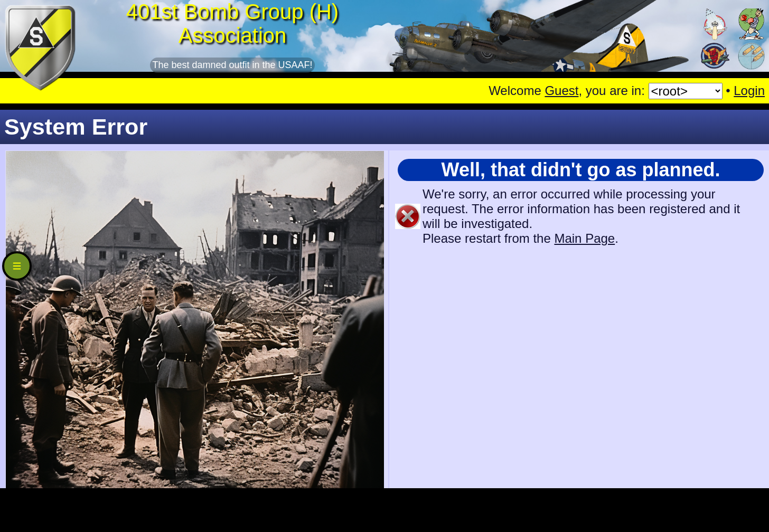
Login (749, 91)
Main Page (584, 238)
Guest (561, 91)
